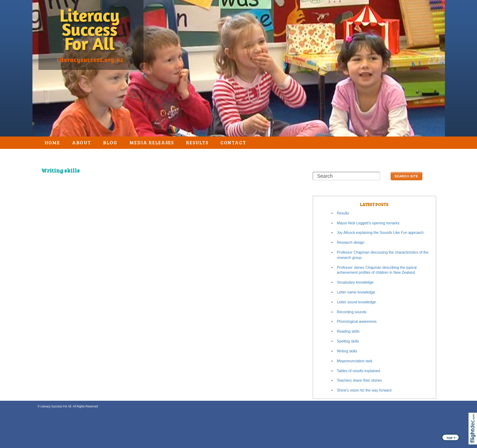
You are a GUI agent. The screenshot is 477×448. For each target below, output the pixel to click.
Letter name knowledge (356, 292)
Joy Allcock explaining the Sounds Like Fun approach (380, 233)
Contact (233, 142)
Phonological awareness (357, 322)
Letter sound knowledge (357, 302)
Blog (110, 142)
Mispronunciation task (355, 361)
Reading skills (348, 331)
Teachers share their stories (360, 380)
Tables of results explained (359, 371)
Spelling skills (348, 341)
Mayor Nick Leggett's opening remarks (368, 223)
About (81, 142)
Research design (351, 243)
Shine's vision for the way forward (364, 390)
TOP (451, 438)
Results (197, 142)
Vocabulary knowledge (355, 282)
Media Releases (152, 142)
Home (52, 142)
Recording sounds (352, 312)
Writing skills (347, 351)
